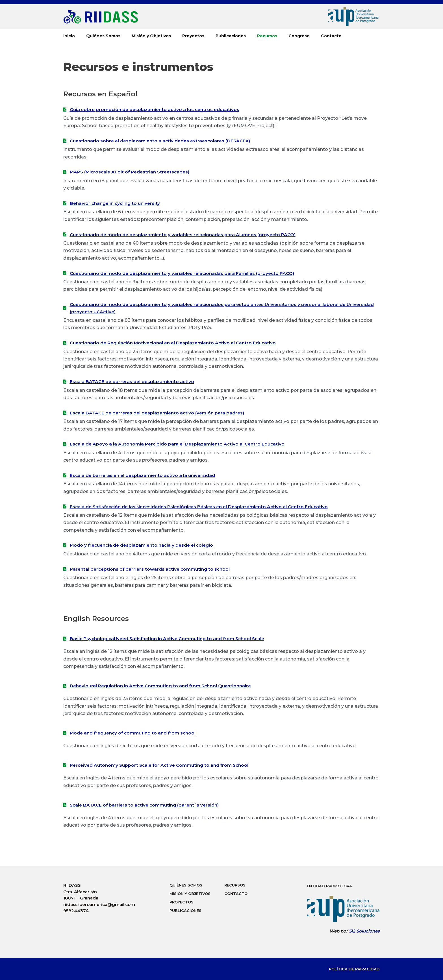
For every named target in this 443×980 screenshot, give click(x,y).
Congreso (299, 36)
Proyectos (193, 36)
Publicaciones (231, 36)
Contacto (331, 36)
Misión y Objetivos (151, 36)
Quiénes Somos (103, 36)
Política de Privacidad (354, 969)
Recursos (267, 36)
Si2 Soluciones (364, 931)
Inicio (69, 36)
